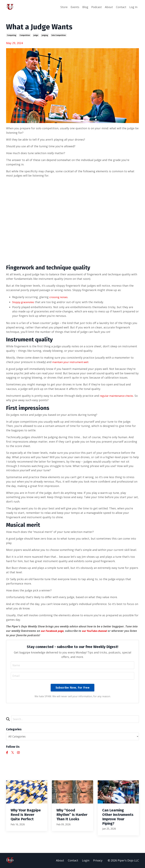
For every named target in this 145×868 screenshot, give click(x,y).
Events (75, 7)
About (109, 7)
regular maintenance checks (118, 395)
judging (45, 35)
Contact (121, 7)
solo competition (59, 35)
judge (36, 35)
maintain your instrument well (72, 362)
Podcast (97, 7)
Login (86, 861)
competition (25, 35)
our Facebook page (53, 631)
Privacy (98, 861)
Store (64, 7)
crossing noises (59, 297)
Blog (85, 7)
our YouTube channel (98, 631)
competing (12, 35)
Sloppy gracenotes (24, 302)
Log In (133, 7)
